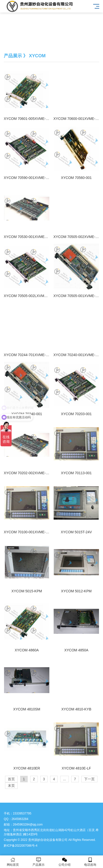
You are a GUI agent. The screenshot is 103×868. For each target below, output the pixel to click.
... (64, 779)
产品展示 (39, 862)
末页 (11, 786)
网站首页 (13, 862)
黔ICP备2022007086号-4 (21, 846)
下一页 (89, 779)
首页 (11, 779)
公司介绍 (64, 862)
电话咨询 (90, 862)
